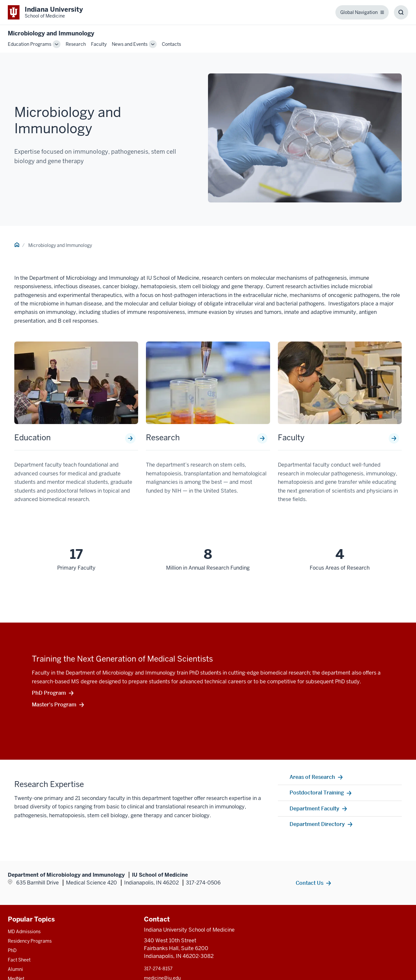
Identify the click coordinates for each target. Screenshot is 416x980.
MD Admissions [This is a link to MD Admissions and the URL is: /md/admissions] (24, 932)
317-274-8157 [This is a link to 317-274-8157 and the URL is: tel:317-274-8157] (158, 969)
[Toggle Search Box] (401, 12)
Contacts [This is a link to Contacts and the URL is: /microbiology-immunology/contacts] (171, 44)
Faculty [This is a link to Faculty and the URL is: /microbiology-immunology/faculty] (99, 44)
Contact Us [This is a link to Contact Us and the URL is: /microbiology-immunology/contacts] (310, 883)
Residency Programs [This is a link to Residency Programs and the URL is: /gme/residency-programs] (30, 941)
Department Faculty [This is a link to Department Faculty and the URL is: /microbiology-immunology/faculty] (314, 808)
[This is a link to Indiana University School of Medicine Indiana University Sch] (45, 12)
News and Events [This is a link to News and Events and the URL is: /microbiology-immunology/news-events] (130, 44)
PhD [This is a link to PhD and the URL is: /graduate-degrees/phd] (12, 950)
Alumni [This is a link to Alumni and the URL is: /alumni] (15, 969)
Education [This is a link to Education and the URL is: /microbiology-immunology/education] (32, 438)
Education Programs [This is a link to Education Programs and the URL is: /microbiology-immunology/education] (30, 44)
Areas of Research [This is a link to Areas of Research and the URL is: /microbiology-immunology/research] (312, 777)
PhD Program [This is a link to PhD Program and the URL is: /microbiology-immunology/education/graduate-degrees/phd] (49, 693)
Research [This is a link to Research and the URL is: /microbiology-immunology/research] (76, 44)
